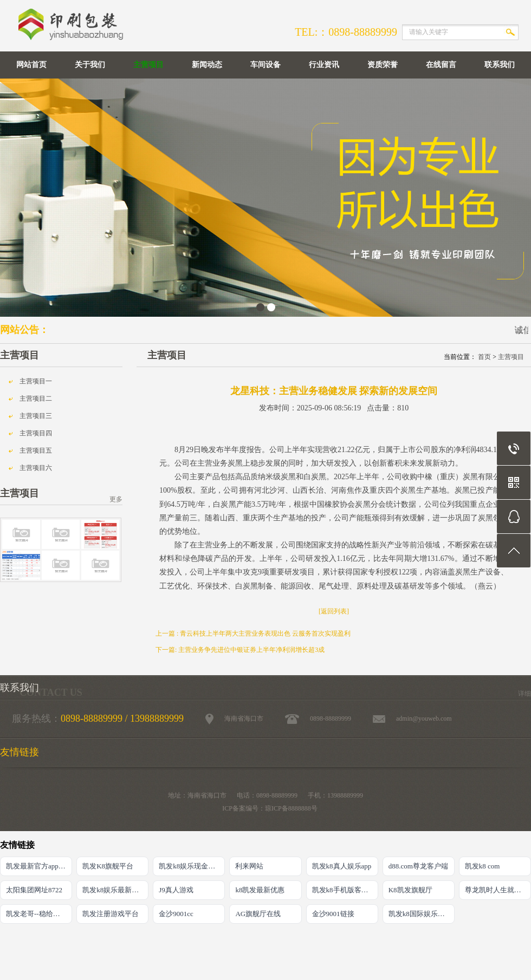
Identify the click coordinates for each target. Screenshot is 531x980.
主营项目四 (36, 433)
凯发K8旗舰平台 (108, 866)
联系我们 (500, 65)
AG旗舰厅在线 (258, 914)
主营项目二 (36, 398)
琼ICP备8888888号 (291, 808)
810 (403, 408)
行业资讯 (324, 65)
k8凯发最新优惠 (260, 890)
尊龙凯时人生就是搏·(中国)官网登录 (498, 890)
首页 (484, 357)
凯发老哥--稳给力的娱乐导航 (39, 914)
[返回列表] (334, 611)
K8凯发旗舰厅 (410, 890)
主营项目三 (36, 416)
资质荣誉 (383, 65)
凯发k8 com (483, 866)
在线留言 (441, 65)
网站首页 (31, 65)
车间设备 (265, 65)
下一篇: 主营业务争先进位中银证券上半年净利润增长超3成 (240, 650)
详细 (524, 694)
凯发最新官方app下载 (39, 866)
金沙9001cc (176, 914)
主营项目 (148, 65)
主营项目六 (36, 468)
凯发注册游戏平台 (111, 914)
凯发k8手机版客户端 (344, 890)
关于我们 (90, 65)
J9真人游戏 (176, 890)
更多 (116, 499)
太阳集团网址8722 (34, 890)
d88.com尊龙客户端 (418, 866)
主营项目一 (36, 381)
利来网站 (249, 866)
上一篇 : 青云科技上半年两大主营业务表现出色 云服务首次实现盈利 (253, 633)
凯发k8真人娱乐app (342, 866)
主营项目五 (36, 450)
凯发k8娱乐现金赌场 (190, 866)
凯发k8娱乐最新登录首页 (115, 890)
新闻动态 (207, 65)
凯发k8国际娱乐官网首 (422, 914)
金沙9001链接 (333, 914)
